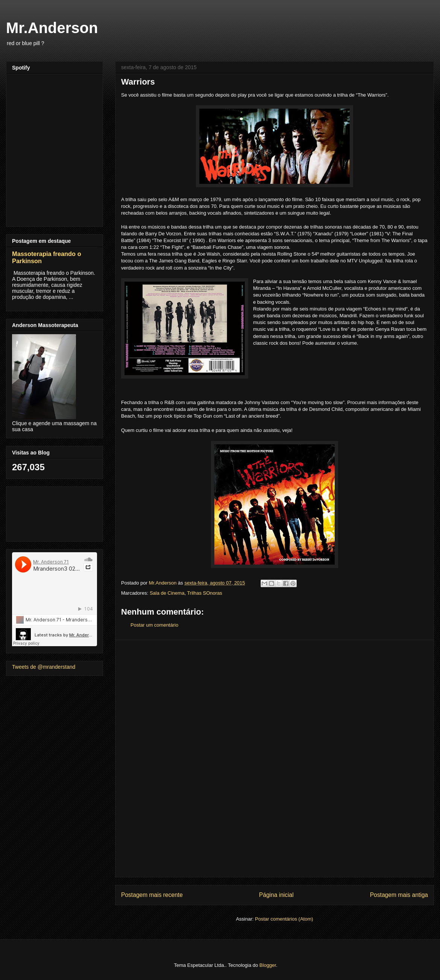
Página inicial (276, 895)
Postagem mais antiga (399, 895)
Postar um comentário (154, 625)
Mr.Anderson (52, 28)
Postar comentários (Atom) (284, 919)
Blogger (268, 965)
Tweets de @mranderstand (44, 667)
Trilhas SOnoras (204, 593)
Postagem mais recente (152, 895)
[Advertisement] (275, 759)
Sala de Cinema (167, 593)
